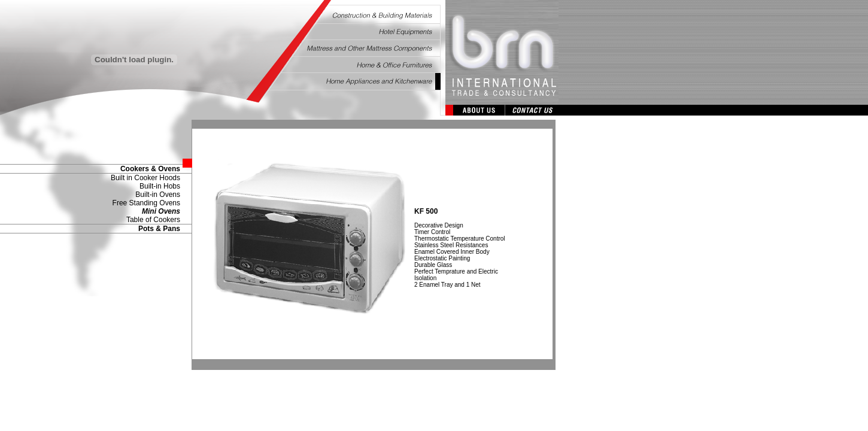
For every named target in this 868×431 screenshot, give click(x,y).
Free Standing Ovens (146, 203)
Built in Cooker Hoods (145, 178)
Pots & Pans (159, 229)
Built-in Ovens (158, 195)
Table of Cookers (153, 220)
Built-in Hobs (160, 186)
